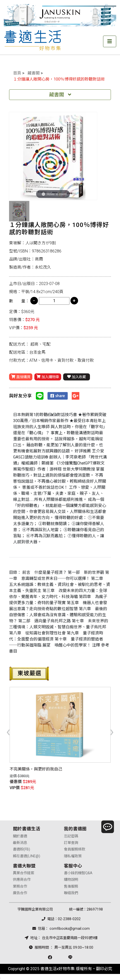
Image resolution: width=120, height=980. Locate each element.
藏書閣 (34, 73)
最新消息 (20, 843)
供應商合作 (22, 880)
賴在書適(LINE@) (27, 856)
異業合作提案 (23, 873)
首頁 (17, 73)
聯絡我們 (71, 893)
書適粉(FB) (21, 849)
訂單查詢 (71, 843)
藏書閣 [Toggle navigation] (60, 95)
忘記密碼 (71, 836)
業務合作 (20, 886)
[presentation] (8, 731)
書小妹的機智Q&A (78, 873)
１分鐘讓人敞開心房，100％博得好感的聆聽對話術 (59, 79)
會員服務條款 (75, 849)
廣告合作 (20, 893)
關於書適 (20, 836)
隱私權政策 (73, 856)
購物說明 (71, 880)
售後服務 (71, 886)
